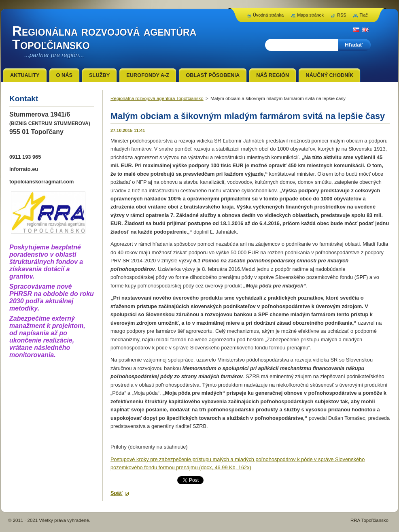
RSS (342, 15)
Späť (117, 493)
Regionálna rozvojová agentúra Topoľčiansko (157, 98)
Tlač (364, 15)
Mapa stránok (310, 15)
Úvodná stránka (268, 15)
